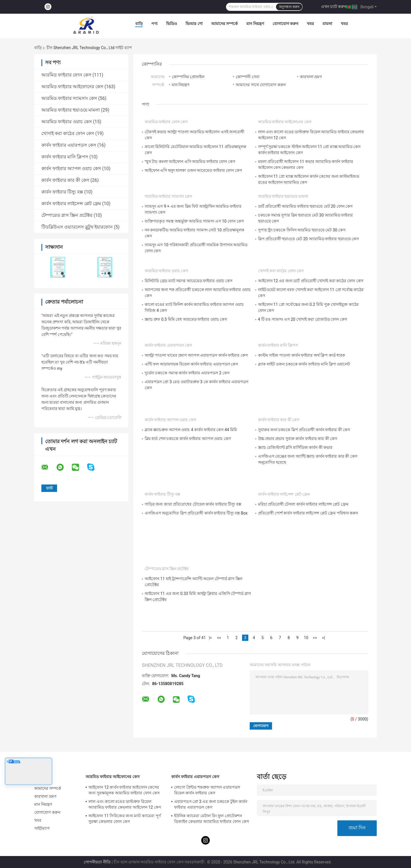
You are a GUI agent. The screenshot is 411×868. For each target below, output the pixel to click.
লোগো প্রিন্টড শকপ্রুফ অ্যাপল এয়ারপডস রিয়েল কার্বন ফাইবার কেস (207, 790)
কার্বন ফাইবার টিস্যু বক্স (62, 192)
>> (315, 638)
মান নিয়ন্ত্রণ (255, 24)
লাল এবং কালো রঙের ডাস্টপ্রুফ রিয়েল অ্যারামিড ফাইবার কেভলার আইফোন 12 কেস (125, 804)
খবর (310, 24)
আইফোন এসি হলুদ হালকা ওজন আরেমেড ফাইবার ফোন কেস (193, 170)
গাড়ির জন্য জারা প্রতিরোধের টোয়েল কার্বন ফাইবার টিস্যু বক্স (193, 504)
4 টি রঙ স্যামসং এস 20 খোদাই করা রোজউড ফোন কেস (303, 319)
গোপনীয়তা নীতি (97, 862)
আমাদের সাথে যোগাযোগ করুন (261, 85)
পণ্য (154, 24)
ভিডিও (172, 24)
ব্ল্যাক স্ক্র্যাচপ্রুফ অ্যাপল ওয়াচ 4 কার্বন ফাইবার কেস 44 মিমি (191, 430)
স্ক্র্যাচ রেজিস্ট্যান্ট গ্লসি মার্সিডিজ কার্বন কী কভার (295, 447)
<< (219, 638)
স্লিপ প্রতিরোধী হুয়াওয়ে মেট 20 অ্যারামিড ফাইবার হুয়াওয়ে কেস (309, 239)
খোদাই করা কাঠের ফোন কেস (68, 133)
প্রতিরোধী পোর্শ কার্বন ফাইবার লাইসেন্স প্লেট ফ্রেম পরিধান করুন (308, 513)
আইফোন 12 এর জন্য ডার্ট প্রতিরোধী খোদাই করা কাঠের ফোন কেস (311, 281)
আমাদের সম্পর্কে (224, 24)
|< (210, 638)
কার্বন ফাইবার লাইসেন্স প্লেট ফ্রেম (71, 204)
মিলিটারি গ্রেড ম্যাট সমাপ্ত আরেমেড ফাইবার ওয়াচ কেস (189, 281)
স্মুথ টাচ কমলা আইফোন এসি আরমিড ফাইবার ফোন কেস (190, 162)
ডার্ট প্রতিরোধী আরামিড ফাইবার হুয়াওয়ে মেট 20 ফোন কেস (305, 206)
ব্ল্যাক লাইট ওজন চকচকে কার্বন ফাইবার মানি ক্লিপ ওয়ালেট (304, 364)
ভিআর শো (194, 24)
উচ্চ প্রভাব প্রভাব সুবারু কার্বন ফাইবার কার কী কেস (298, 439)
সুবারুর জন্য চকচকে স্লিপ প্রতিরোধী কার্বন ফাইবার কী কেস (304, 430)
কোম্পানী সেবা (247, 77)
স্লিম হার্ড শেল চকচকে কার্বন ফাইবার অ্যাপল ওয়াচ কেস (188, 439)
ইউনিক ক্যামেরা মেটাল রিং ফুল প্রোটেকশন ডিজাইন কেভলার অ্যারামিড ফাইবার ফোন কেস (211, 819)
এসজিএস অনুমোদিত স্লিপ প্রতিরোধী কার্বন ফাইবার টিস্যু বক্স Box (196, 513)
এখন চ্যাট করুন (334, 7)
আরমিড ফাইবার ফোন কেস (66, 75)
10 (306, 638)
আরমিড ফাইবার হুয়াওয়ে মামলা (71, 110)
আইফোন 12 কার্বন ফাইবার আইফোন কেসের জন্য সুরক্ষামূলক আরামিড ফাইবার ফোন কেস (124, 790)
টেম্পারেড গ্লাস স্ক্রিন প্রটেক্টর (67, 215)
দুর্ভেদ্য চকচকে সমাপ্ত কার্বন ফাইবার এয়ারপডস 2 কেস (187, 373)
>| (324, 638)
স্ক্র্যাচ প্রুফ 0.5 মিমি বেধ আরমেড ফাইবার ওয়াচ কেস (186, 319)
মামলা (327, 24)
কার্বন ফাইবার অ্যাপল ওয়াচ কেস (71, 168)
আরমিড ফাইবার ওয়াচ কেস (67, 122)
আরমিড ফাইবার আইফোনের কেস (72, 87)
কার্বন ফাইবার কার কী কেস (65, 180)
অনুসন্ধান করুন (289, 7)
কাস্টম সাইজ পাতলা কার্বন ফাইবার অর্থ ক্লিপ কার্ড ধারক (302, 355)
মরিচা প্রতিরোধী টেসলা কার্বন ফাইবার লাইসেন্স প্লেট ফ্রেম (303, 504)
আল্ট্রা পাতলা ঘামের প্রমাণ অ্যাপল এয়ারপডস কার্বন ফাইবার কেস (196, 355)
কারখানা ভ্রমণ (311, 77)
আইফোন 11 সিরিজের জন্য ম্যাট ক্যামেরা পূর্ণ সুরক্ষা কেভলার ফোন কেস (125, 819)
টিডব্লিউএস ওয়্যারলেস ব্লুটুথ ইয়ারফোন (77, 227)
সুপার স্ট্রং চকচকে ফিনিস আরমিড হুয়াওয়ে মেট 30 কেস (302, 230)
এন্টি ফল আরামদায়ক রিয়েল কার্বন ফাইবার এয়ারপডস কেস (191, 364)
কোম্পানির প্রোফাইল (188, 77)
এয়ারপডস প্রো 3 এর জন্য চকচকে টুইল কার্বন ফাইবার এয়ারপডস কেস (211, 804)
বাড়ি (139, 24)
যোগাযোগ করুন (285, 24)
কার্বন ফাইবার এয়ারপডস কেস (69, 145)
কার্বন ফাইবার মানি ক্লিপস (65, 157)
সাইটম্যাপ (42, 828)
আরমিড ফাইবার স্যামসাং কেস (69, 98)
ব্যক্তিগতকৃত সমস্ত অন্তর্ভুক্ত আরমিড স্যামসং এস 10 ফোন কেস (194, 221)
